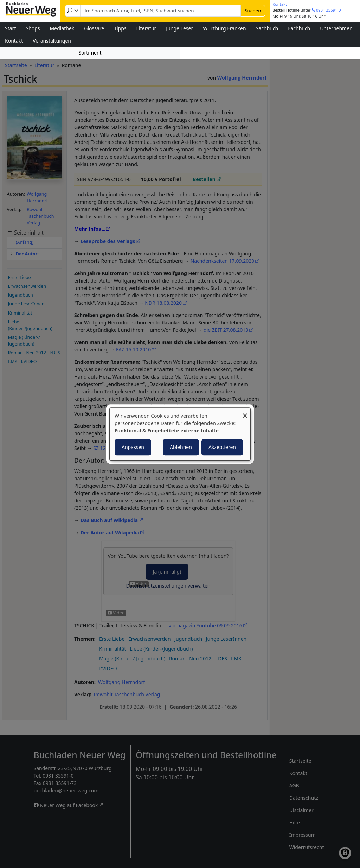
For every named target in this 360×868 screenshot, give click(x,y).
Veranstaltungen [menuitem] (52, 41)
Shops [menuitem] (33, 28)
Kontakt (280, 4)
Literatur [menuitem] (146, 28)
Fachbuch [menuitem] (299, 28)
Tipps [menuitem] (120, 28)
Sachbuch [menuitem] (267, 28)
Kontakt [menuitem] (14, 41)
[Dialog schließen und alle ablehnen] (245, 412)
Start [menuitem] (10, 28)
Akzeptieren (222, 447)
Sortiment (90, 53)
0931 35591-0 (329, 10)
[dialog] (180, 434)
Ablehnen (181, 447)
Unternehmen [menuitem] (336, 28)
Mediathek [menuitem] (62, 28)
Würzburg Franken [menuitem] (224, 28)
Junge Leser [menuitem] (179, 28)
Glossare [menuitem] (94, 28)
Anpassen (133, 447)
